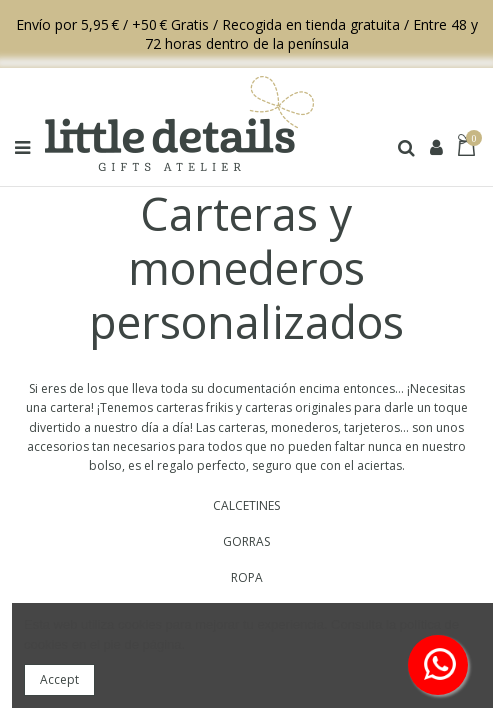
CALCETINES (246, 505)
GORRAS (246, 541)
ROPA (247, 577)
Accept (59, 679)
